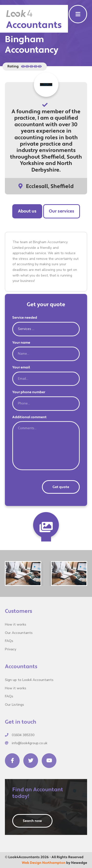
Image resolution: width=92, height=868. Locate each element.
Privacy (11, 649)
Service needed (25, 318)
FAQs (9, 641)
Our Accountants (19, 633)
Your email (21, 367)
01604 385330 (20, 735)
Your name (21, 343)
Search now (32, 821)
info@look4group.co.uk (26, 743)
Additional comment (29, 417)
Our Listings (14, 705)
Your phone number (29, 392)
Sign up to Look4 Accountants (29, 680)
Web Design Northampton (44, 863)
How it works (16, 624)
